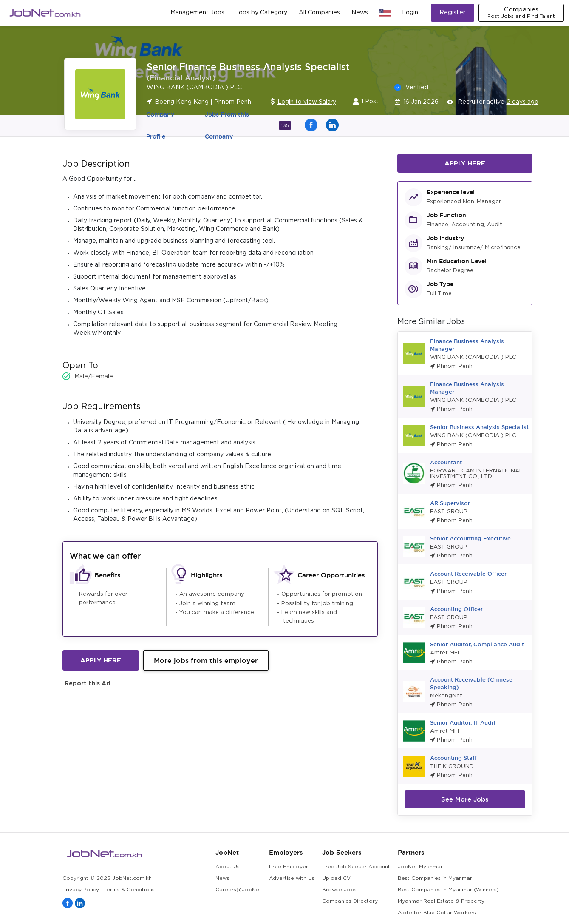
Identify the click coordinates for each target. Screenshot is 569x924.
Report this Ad (88, 683)
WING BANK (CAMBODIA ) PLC (194, 88)
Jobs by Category (261, 13)
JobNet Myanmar (420, 867)
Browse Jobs (339, 890)
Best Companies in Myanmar (435, 878)
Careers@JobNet (238, 890)
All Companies (319, 13)
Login (410, 13)
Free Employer (289, 867)
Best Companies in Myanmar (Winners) (448, 890)
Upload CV (336, 878)
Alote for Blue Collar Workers (437, 913)
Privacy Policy (81, 890)
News (360, 13)
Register (453, 13)
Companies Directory (350, 901)
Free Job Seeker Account (356, 867)
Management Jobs (197, 13)
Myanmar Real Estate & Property (441, 901)
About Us (228, 867)
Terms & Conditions (130, 890)
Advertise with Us (292, 878)
